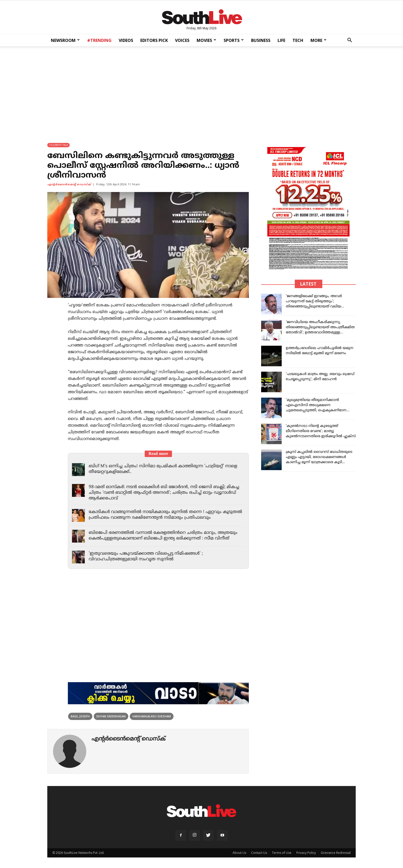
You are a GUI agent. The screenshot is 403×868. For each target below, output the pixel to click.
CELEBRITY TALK (58, 145)
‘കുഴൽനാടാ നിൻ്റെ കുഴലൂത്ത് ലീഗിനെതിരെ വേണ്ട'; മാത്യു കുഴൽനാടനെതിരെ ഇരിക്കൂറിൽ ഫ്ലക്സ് (321, 431)
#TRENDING (99, 40)
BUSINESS (261, 40)
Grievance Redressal (336, 853)
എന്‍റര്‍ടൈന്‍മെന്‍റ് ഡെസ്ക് (69, 185)
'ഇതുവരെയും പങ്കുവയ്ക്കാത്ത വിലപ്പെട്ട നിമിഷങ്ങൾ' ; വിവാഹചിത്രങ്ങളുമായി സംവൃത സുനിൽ (147, 557)
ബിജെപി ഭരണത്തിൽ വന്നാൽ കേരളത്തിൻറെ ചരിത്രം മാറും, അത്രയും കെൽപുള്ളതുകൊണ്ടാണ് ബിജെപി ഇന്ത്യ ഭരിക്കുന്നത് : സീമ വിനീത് (164, 536)
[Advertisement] (201, 91)
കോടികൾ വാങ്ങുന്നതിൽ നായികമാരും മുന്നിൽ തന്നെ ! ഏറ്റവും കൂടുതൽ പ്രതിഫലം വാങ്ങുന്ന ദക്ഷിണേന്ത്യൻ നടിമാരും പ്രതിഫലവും (161, 515)
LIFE (281, 40)
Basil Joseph (80, 716)
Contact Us (259, 853)
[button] (350, 41)
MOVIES (206, 40)
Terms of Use (282, 853)
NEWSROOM (65, 40)
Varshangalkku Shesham (152, 716)
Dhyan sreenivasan (111, 716)
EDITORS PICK (154, 40)
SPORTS (234, 40)
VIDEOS (126, 40)
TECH (298, 40)
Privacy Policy (306, 853)
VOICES (182, 40)
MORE (318, 40)
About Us (239, 853)
